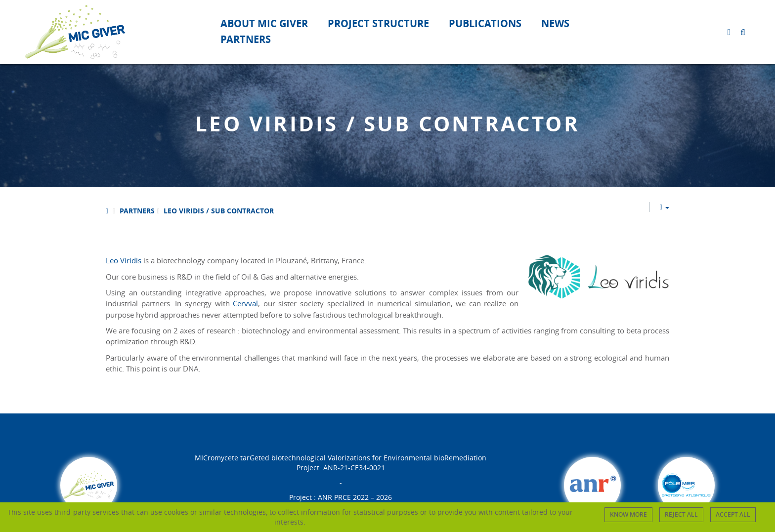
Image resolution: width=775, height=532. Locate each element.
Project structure (378, 23)
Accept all (733, 514)
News (555, 23)
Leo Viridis (124, 260)
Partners (246, 39)
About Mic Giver (264, 23)
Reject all (681, 514)
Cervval (245, 303)
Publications (485, 23)
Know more (628, 514)
